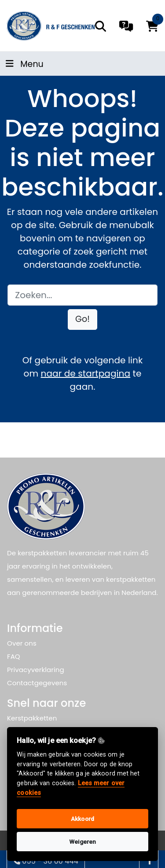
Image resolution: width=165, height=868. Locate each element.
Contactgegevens (37, 683)
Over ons (22, 643)
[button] (82, 319)
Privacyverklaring (36, 670)
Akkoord (82, 819)
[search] (101, 26)
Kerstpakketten (32, 718)
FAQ (14, 656)
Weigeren (83, 842)
